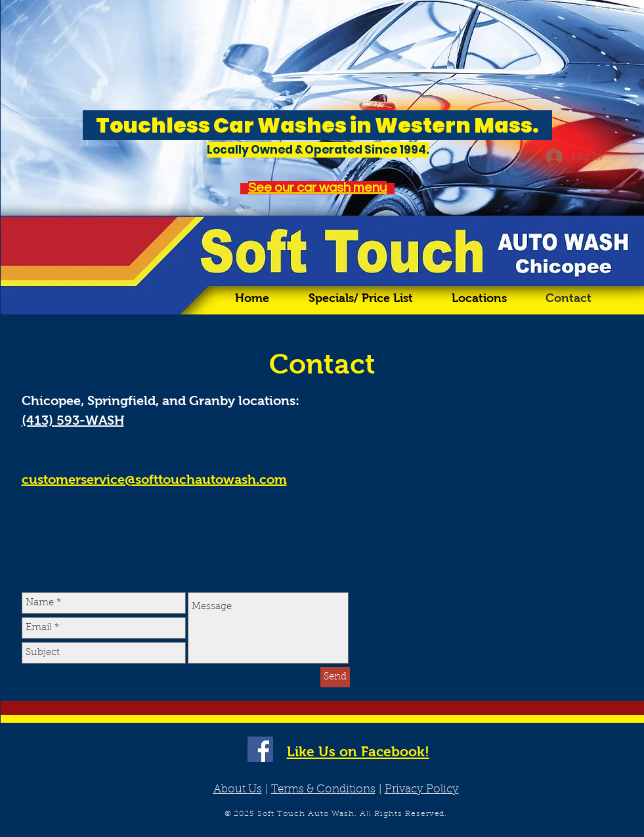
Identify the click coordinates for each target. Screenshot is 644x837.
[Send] (335, 677)
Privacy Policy (422, 789)
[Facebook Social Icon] (260, 749)
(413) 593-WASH (73, 420)
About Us (238, 789)
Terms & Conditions (323, 789)
